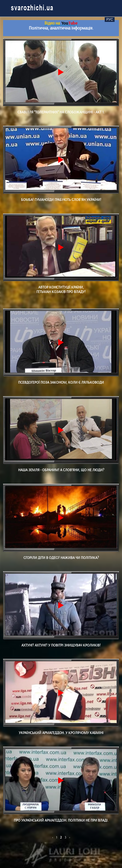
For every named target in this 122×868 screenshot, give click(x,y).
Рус (110, 20)
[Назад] (53, 837)
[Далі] (70, 837)
